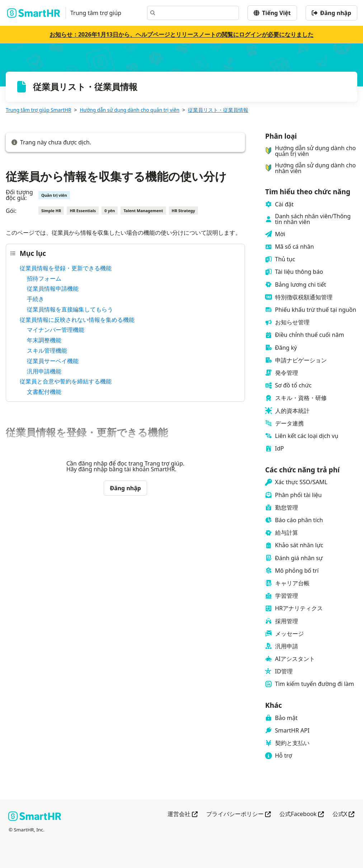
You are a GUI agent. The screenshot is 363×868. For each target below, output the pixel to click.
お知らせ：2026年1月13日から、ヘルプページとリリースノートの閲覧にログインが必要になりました (181, 34)
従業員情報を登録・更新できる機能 (66, 268)
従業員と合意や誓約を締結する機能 (66, 381)
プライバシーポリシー (239, 814)
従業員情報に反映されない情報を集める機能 (77, 320)
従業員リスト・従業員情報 (218, 110)
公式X (343, 814)
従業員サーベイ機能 (53, 361)
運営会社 (183, 814)
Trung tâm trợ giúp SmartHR (39, 110)
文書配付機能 (44, 392)
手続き (36, 299)
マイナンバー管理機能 (56, 330)
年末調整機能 (44, 340)
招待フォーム (44, 278)
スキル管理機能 (47, 350)
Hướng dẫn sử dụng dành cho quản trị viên (129, 110)
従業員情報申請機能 (53, 288)
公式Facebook (302, 814)
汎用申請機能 (44, 371)
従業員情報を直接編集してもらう (70, 309)
